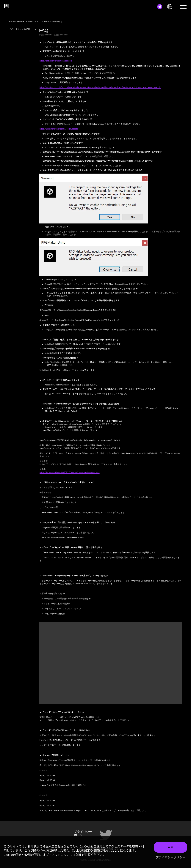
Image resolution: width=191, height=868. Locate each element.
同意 (170, 847)
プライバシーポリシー (170, 857)
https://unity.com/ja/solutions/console (56, 61)
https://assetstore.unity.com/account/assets (59, 129)
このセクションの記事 (23, 29)
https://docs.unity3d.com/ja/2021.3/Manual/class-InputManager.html (69, 472)
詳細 (79, 855)
